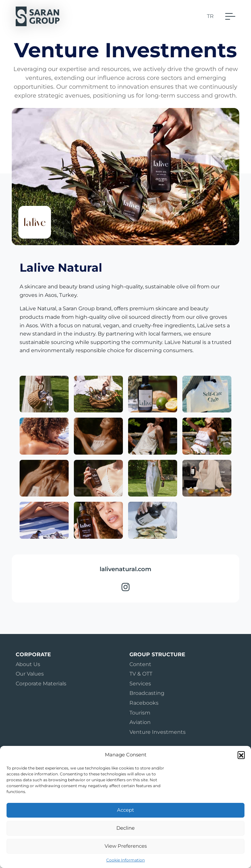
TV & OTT (141, 674)
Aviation (140, 722)
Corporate (33, 654)
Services (140, 684)
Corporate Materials (41, 684)
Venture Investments (158, 732)
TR (210, 16)
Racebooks (144, 703)
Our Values (30, 674)
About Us (28, 664)
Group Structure (157, 654)
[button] (241, 755)
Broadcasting (147, 693)
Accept (125, 810)
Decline (125, 828)
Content (140, 664)
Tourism (140, 713)
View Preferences (126, 846)
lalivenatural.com (125, 569)
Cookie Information (125, 860)
